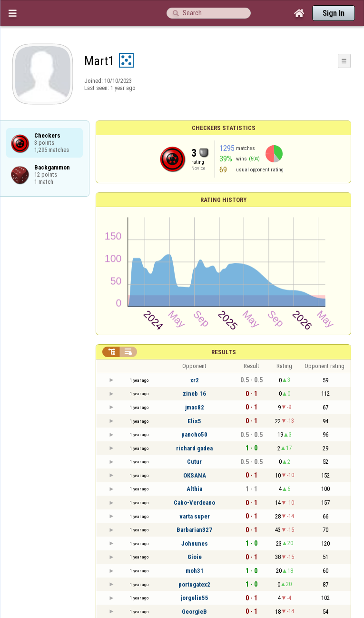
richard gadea (194, 448)
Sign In (334, 13)
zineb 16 (194, 394)
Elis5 (194, 421)
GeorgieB (194, 612)
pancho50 (194, 434)
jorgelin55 (195, 598)
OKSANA (195, 475)
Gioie (195, 557)
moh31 (195, 571)
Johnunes (195, 543)
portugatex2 (194, 584)
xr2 (195, 380)
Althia (194, 489)
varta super (195, 516)
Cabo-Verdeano (194, 503)
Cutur (194, 462)
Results (224, 352)
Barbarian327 (194, 530)
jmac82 (195, 407)
